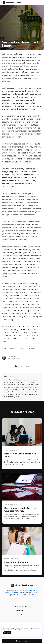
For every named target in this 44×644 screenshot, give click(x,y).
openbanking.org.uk (26, 595)
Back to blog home (22, 366)
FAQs (21, 614)
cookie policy (34, 629)
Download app (22, 641)
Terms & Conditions (21, 607)
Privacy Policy (21, 610)
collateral (16, 200)
